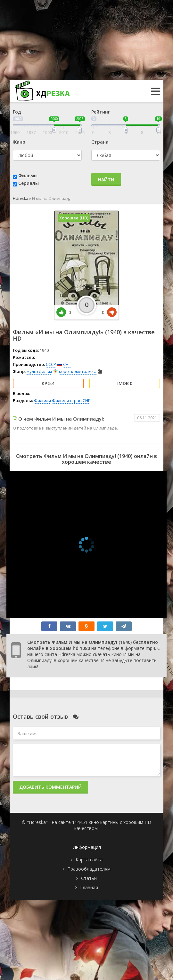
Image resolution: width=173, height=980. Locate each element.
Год (17, 112)
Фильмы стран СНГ (71, 400)
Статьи (89, 878)
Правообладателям (89, 869)
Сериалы (29, 183)
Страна (100, 142)
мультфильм (39, 371)
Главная (89, 887)
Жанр (19, 142)
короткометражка (78, 371)
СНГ (67, 364)
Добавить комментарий (50, 787)
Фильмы (28, 175)
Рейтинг (101, 112)
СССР (51, 364)
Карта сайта (89, 860)
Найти (106, 180)
